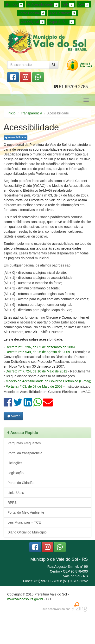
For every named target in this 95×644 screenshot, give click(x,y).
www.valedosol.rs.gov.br (25, 599)
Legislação (16, 473)
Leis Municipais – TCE (24, 522)
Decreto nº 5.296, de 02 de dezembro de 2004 (40, 347)
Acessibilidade (43, 5)
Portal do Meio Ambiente (26, 512)
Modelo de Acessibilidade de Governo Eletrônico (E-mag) (49, 381)
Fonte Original (32, 13)
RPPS (12, 503)
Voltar (13, 416)
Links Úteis (16, 493)
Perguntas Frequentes (24, 443)
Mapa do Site (61, 22)
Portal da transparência (25, 453)
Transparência (31, 113)
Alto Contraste (63, 13)
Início (14, 5)
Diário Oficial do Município (27, 532)
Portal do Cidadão (21, 483)
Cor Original (33, 22)
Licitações (15, 463)
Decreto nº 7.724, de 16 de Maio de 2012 (37, 371)
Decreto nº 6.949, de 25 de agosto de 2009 (38, 352)
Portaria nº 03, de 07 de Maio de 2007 (34, 386)
